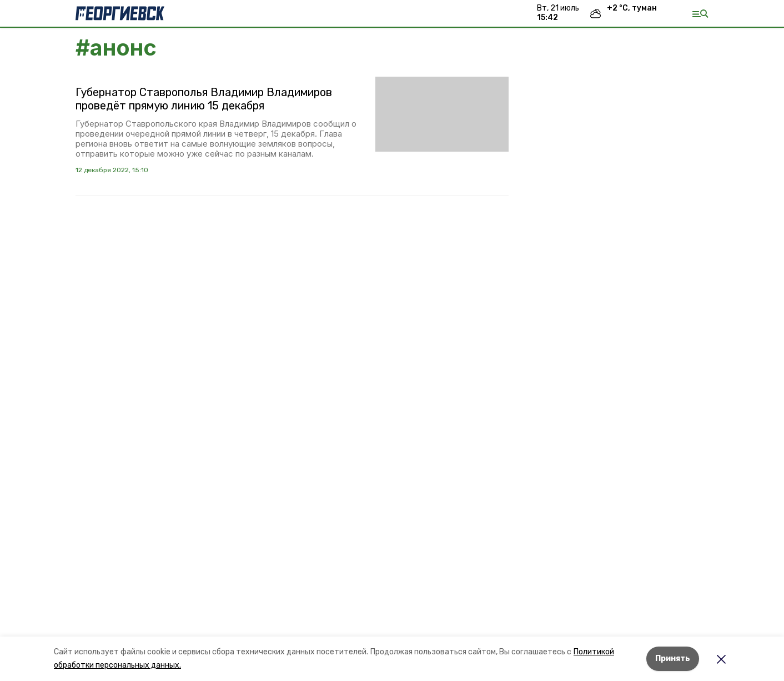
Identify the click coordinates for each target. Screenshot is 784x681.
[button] (442, 114)
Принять (673, 659)
